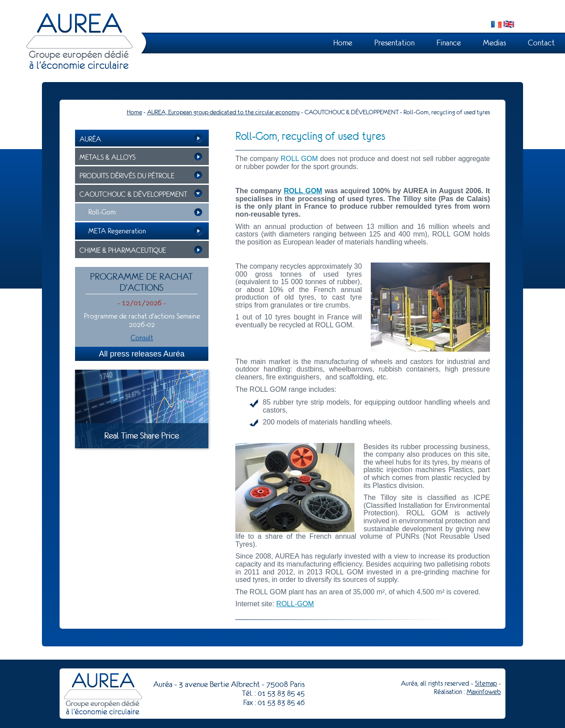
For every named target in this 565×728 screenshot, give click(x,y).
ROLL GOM (303, 191)
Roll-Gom (102, 212)
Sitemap (486, 683)
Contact (541, 43)
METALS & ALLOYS (107, 157)
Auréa (90, 139)
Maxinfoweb (484, 692)
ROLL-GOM (295, 604)
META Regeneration (117, 231)
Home (343, 43)
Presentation (394, 43)
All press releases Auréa (142, 354)
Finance (449, 43)
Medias (494, 43)
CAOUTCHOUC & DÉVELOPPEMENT (133, 194)
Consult (142, 338)
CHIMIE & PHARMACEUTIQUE (123, 250)
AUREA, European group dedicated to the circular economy (223, 112)
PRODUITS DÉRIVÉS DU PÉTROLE (127, 176)
